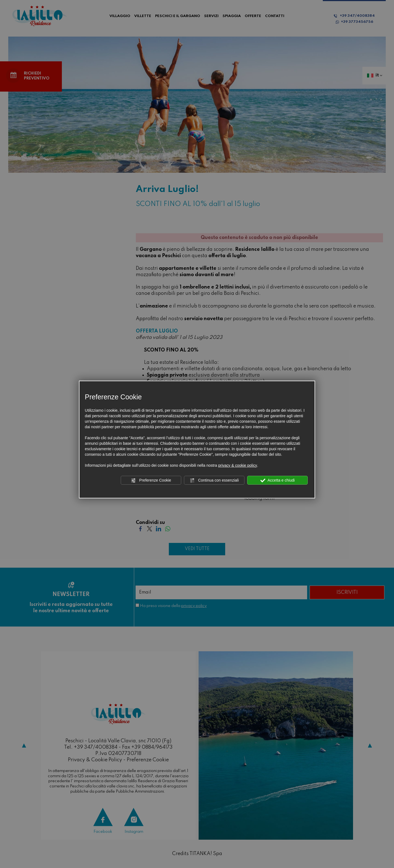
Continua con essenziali (214, 480)
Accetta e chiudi (278, 480)
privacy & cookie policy (238, 465)
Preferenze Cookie (151, 480)
